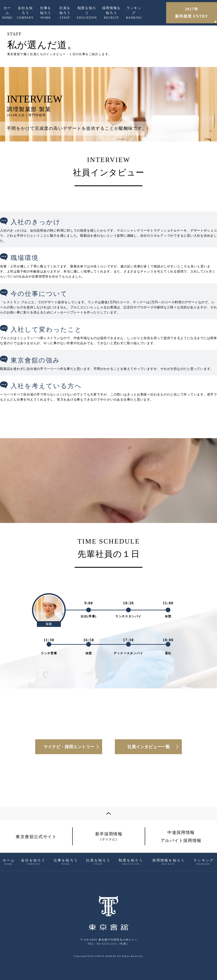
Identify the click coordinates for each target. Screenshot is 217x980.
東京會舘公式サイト (36, 837)
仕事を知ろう (46, 13)
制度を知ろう (87, 13)
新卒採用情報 (109, 836)
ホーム (7, 13)
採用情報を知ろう (111, 13)
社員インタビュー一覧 (149, 747)
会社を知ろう (25, 13)
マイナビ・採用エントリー (69, 747)
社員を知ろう (65, 13)
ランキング (134, 13)
